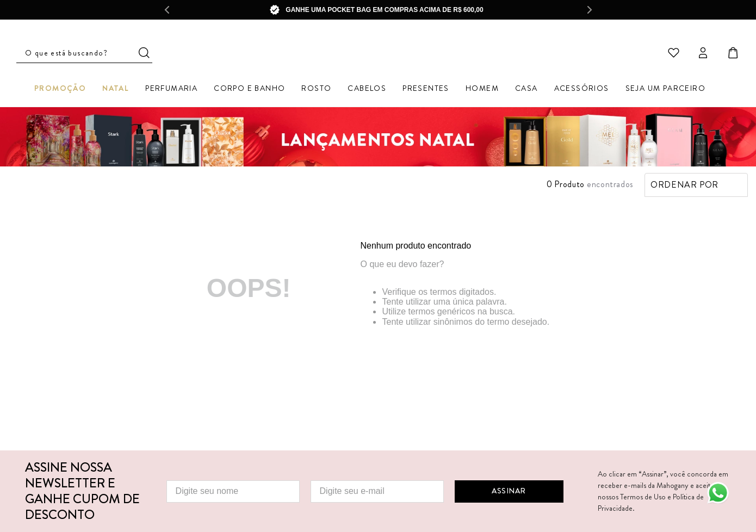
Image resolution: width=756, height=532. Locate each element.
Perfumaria (171, 90)
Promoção (60, 90)
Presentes (426, 90)
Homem (482, 90)
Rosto (316, 90)
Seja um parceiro (665, 90)
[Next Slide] (590, 10)
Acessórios (582, 90)
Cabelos (367, 90)
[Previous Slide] (166, 10)
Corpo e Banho (249, 90)
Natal (116, 90)
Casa (526, 90)
